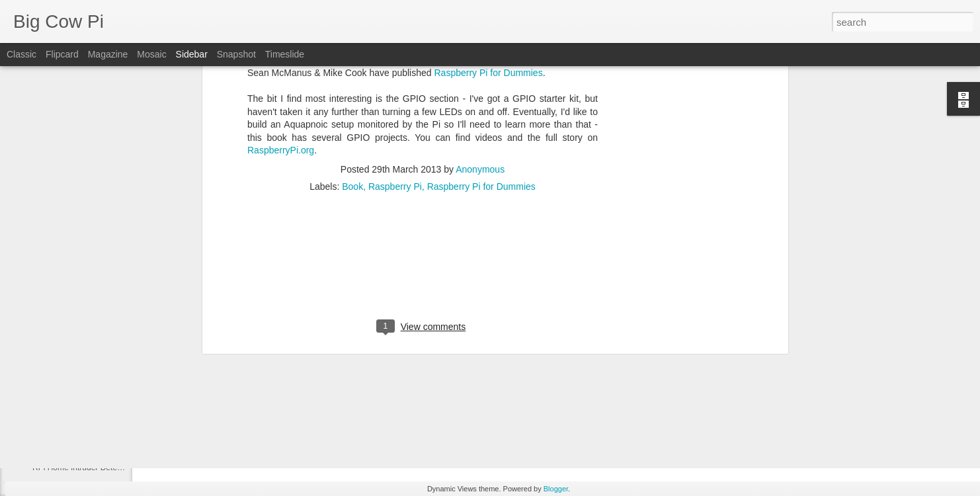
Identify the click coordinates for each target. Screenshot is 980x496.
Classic (21, 54)
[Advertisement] (423, 143)
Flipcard (62, 54)
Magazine (108, 54)
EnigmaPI (50, 408)
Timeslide (285, 54)
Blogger (556, 489)
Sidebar (192, 54)
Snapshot (236, 54)
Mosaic (151, 54)
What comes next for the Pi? (82, 438)
